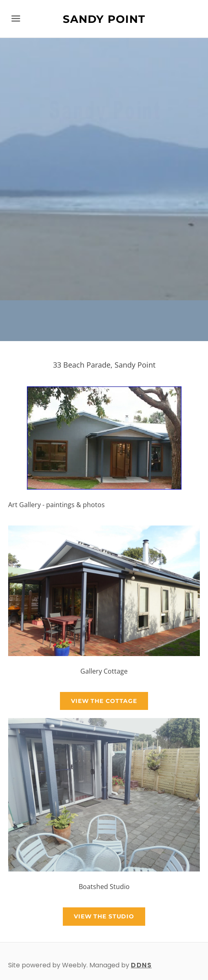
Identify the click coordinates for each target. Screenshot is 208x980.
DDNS (141, 965)
